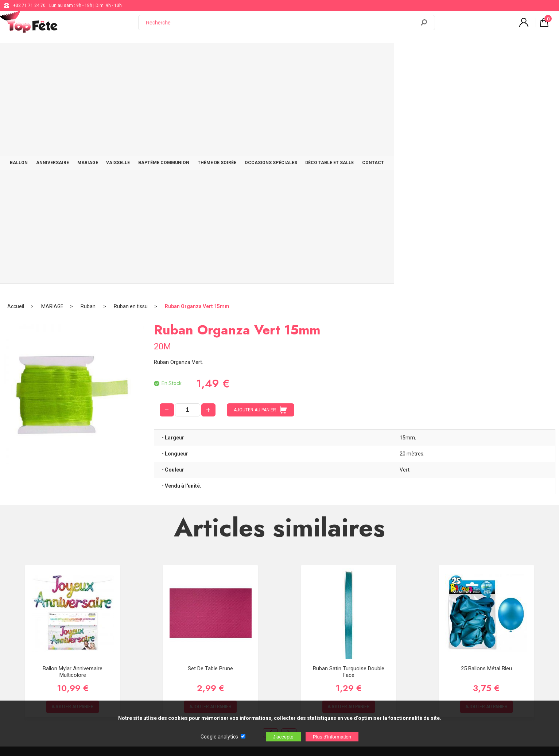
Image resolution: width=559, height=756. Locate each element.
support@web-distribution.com (256, 611)
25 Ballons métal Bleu (486, 441)
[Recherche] (281, 27)
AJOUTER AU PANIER (260, 182)
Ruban (89, 78)
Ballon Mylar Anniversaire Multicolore (73, 444)
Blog (229, 629)
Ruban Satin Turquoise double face (349, 444)
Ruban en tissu (131, 78)
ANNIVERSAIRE (122, 55)
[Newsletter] (145, 669)
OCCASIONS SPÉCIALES (362, 55)
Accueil (16, 78)
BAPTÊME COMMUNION (246, 55)
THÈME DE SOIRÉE (304, 55)
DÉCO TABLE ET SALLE (425, 55)
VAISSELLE (196, 55)
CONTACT (473, 55)
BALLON (84, 55)
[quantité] (188, 182)
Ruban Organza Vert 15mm (197, 78)
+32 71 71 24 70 (29, 5)
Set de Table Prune (210, 441)
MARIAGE (161, 55)
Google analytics (219, 737)
